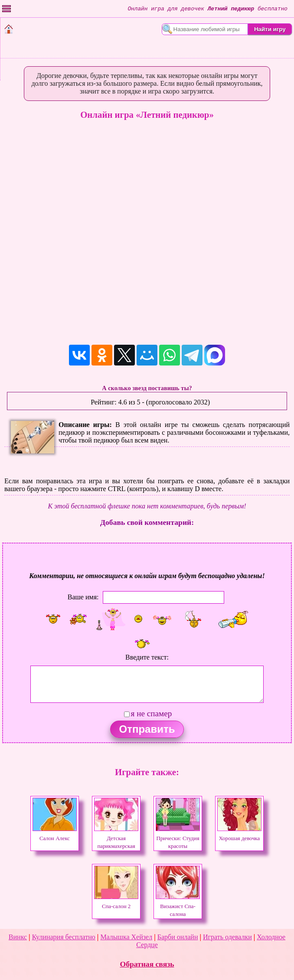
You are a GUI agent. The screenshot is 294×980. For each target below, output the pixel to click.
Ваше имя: (83, 597)
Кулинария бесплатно (64, 937)
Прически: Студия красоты (178, 838)
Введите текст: (147, 657)
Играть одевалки (227, 937)
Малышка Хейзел (126, 937)
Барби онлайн (178, 937)
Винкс (18, 937)
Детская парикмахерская (116, 838)
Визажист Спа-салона (178, 906)
